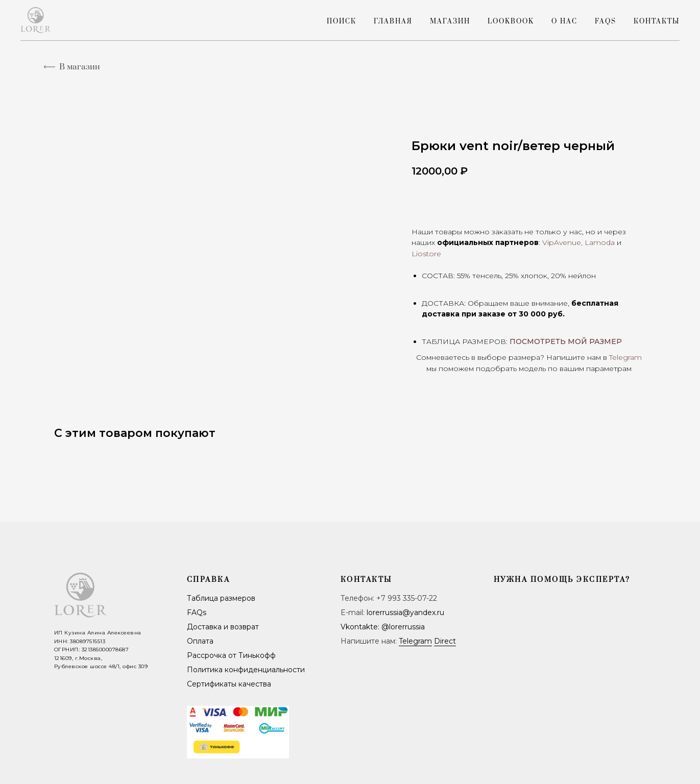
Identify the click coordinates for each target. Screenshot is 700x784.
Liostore (426, 254)
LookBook (511, 21)
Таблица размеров (221, 598)
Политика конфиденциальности (246, 670)
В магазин (80, 67)
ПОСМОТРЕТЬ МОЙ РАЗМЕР (566, 341)
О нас (564, 21)
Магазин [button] (450, 21)
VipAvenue (562, 242)
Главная (393, 21)
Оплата (200, 641)
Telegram (415, 641)
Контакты (657, 21)
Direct (445, 641)
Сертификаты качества (229, 684)
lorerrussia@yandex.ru (405, 612)
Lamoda (600, 242)
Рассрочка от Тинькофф (231, 655)
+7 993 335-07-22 (407, 598)
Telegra (622, 357)
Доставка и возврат (223, 627)
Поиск (342, 21)
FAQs (606, 21)
